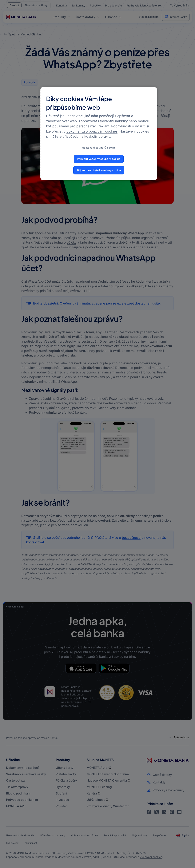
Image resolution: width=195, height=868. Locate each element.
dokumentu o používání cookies (92, 131)
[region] (99, 134)
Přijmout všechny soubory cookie (99, 159)
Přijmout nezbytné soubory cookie (99, 170)
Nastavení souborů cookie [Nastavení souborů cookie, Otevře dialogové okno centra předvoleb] (99, 148)
